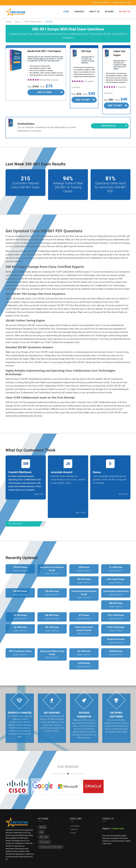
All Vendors (75, 826)
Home (66, 12)
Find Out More (15, 524)
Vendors (79, 12)
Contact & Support (101, 3)
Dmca (73, 833)
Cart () (125, 12)
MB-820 (42, 827)
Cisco (17, 22)
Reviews (109, 12)
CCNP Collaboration (32, 22)
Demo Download (109, 126)
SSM (41, 832)
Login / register (120, 3)
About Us (95, 12)
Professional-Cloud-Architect (51, 847)
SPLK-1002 (44, 837)
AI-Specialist (44, 842)
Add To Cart (45, 92)
